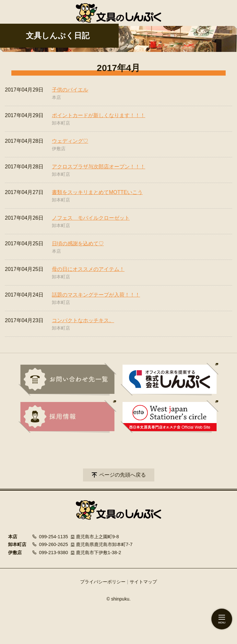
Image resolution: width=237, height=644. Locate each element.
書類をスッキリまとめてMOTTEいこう (97, 192)
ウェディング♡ (70, 141)
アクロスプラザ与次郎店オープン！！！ (99, 167)
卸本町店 (61, 123)
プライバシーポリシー (103, 582)
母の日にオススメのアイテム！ (88, 269)
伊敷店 (59, 149)
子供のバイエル (70, 90)
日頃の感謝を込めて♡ (78, 243)
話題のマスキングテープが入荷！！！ (96, 295)
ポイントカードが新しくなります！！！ (99, 115)
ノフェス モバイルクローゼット (91, 218)
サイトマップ (143, 582)
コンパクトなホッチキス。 (83, 320)
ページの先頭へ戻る (123, 475)
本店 (56, 97)
